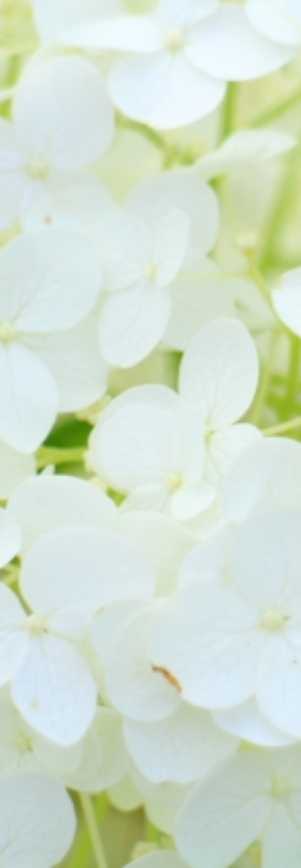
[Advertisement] (150, 76)
